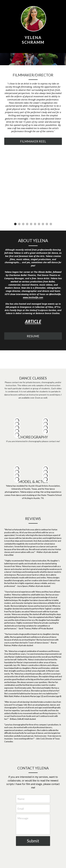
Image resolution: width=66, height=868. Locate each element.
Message (23, 818)
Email (21, 808)
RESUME (33, 336)
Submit (33, 841)
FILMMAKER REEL (33, 141)
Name (21, 799)
